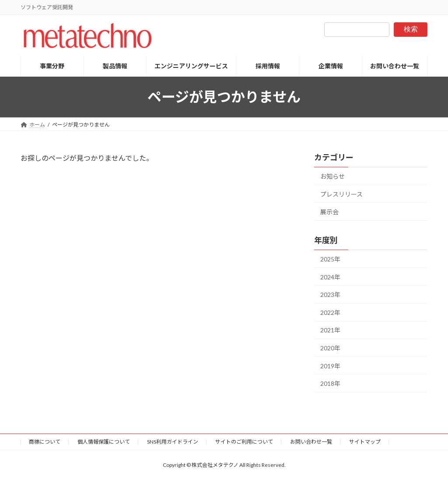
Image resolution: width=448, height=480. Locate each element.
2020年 (330, 348)
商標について (45, 442)
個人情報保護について (104, 442)
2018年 (330, 383)
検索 (411, 29)
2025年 (330, 259)
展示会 (329, 212)
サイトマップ (365, 442)
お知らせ (332, 176)
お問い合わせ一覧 (311, 442)
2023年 (330, 295)
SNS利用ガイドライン (173, 442)
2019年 (330, 365)
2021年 (330, 330)
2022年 (330, 312)
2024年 (330, 277)
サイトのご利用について (244, 442)
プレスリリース (341, 194)
